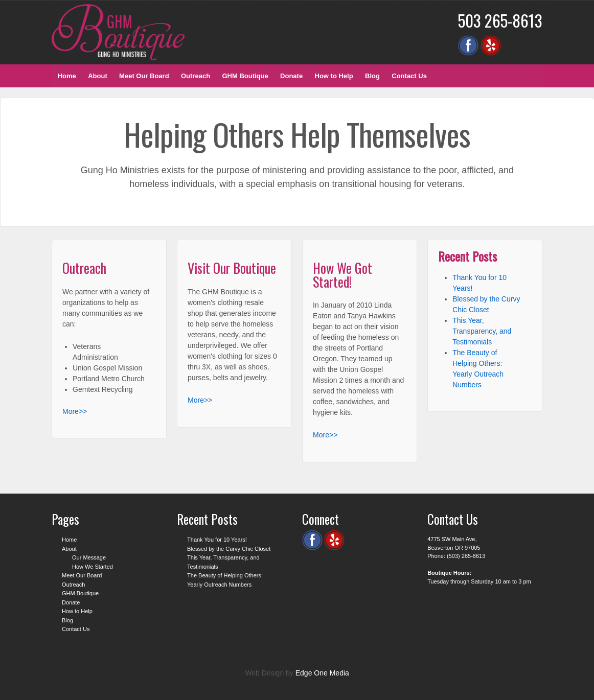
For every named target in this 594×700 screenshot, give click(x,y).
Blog (372, 76)
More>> (75, 411)
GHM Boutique (245, 76)
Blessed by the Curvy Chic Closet (229, 549)
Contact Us (409, 76)
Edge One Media (322, 673)
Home (67, 76)
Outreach (196, 76)
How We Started (93, 567)
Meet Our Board (144, 76)
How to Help (334, 76)
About (98, 76)
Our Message (89, 557)
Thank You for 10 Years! (217, 540)
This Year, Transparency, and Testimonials (482, 331)
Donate (291, 76)
